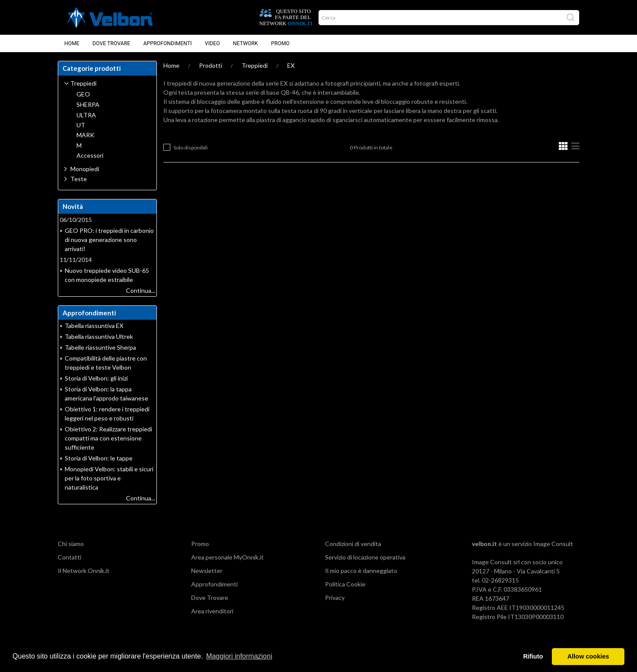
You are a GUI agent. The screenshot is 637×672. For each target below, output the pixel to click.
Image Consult (553, 544)
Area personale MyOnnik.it (227, 557)
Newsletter (207, 571)
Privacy (335, 598)
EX (291, 65)
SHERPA (88, 105)
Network (246, 43)
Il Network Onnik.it (84, 571)
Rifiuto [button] (533, 656)
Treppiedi (255, 65)
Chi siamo (71, 544)
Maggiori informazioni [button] (239, 656)
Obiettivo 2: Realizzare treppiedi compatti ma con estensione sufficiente (108, 438)
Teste (79, 179)
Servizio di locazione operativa (365, 557)
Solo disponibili (191, 147)
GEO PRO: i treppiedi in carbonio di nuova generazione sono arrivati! (109, 240)
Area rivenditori (212, 611)
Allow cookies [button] (588, 656)
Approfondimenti (168, 43)
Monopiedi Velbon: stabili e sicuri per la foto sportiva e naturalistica (109, 478)
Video (212, 43)
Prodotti (211, 65)
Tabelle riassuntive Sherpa (100, 347)
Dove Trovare (111, 43)
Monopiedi (85, 169)
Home (72, 43)
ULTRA (86, 115)
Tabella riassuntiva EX (94, 326)
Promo (280, 43)
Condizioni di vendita (353, 544)
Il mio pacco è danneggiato (361, 571)
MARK (85, 135)
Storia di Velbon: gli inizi (96, 378)
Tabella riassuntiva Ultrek (99, 336)
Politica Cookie (345, 584)
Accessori (90, 156)
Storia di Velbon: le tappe (99, 458)
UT (81, 125)
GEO (83, 94)
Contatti (70, 557)
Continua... (141, 290)
